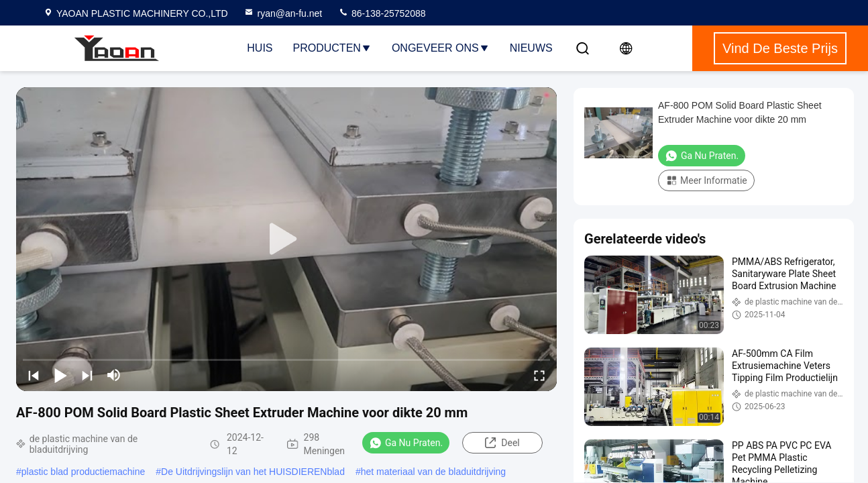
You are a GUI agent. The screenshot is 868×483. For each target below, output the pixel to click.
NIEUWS (531, 48)
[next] (87, 375)
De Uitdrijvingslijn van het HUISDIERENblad (253, 472)
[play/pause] (60, 375)
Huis (260, 48)
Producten (332, 48)
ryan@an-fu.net (283, 13)
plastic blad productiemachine (83, 472)
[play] (286, 239)
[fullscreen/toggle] (539, 375)
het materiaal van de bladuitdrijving (433, 472)
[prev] (34, 375)
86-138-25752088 (382, 13)
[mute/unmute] (114, 375)
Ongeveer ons (441, 48)
